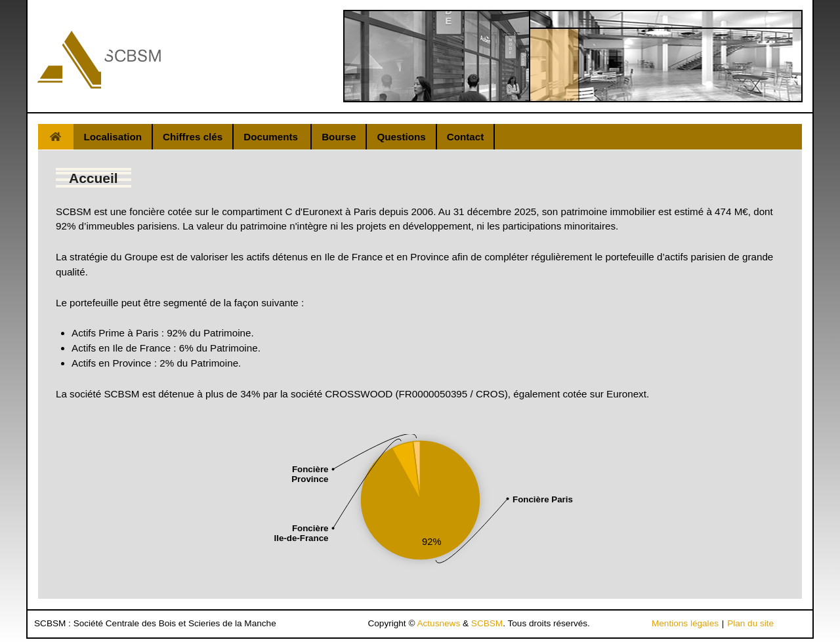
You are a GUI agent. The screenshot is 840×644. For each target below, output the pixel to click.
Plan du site (750, 623)
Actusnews (438, 623)
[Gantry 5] (99, 60)
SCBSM (487, 623)
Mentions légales (685, 623)
